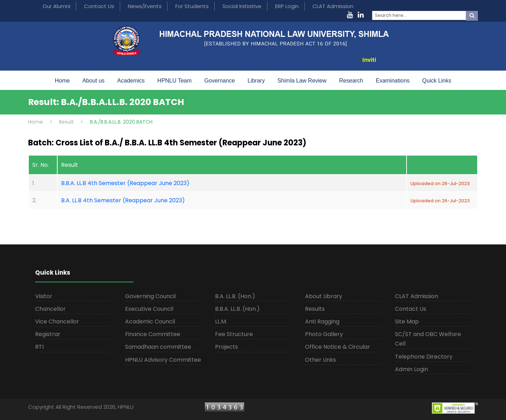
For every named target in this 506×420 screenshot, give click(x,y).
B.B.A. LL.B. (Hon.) (237, 309)
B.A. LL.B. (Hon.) (235, 296)
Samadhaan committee (158, 347)
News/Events (145, 6)
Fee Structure (234, 334)
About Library (324, 296)
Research (351, 81)
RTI (39, 347)
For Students (192, 6)
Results (315, 309)
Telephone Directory (424, 357)
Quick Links (437, 81)
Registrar (48, 334)
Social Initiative (242, 6)
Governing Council (150, 296)
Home (62, 81)
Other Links (320, 360)
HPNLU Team (175, 81)
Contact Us (99, 6)
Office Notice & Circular (338, 347)
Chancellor (50, 309)
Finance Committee (153, 334)
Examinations (393, 81)
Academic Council (150, 321)
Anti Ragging (322, 321)
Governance (219, 81)
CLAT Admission (333, 6)
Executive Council (149, 309)
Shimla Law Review (302, 81)
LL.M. (221, 321)
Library (256, 81)
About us (93, 81)
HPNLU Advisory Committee (163, 360)
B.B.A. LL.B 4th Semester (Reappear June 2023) (125, 183)
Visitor (44, 296)
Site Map (407, 321)
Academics (131, 81)
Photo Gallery (324, 334)
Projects (226, 347)
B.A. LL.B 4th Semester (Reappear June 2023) (123, 200)
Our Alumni (56, 6)
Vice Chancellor (57, 321)
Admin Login (411, 369)
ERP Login (287, 6)
